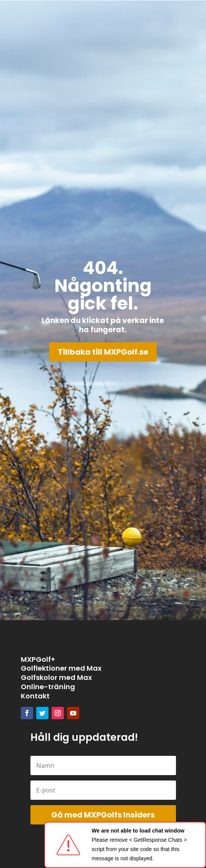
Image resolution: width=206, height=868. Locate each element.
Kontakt (35, 696)
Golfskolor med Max (56, 677)
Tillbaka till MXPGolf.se (103, 352)
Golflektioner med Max (61, 668)
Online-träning (48, 687)
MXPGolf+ (38, 659)
